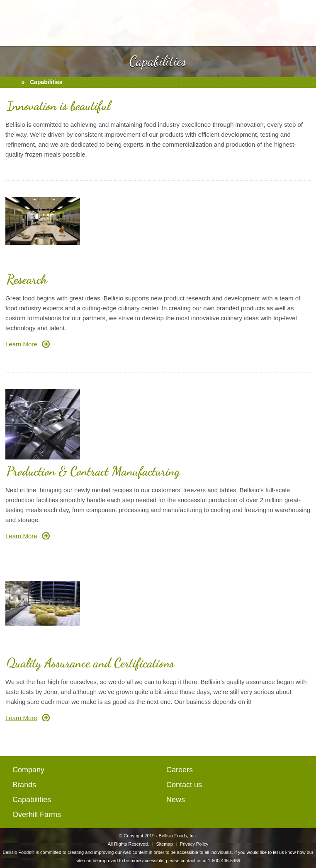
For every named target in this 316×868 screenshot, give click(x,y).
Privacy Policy (194, 844)
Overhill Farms (37, 815)
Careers (180, 770)
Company (28, 770)
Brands (24, 785)
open (12, 20)
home (12, 82)
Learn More (21, 344)
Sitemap (164, 844)
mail (305, 20)
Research (27, 279)
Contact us (184, 785)
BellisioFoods (158, 23)
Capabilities (32, 800)
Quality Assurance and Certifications (90, 663)
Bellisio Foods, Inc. (178, 836)
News (176, 800)
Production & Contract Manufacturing (93, 471)
